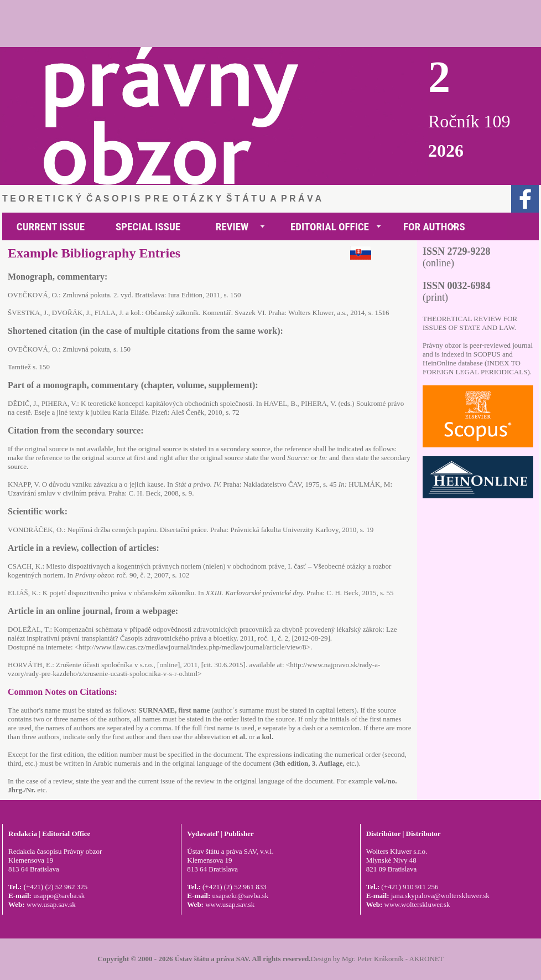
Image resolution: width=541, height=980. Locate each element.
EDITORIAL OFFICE (330, 227)
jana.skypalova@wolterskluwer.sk (440, 896)
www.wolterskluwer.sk (417, 904)
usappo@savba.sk (59, 896)
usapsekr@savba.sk (240, 896)
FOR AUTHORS (434, 227)
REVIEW (232, 227)
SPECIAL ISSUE (148, 227)
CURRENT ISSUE (51, 227)
